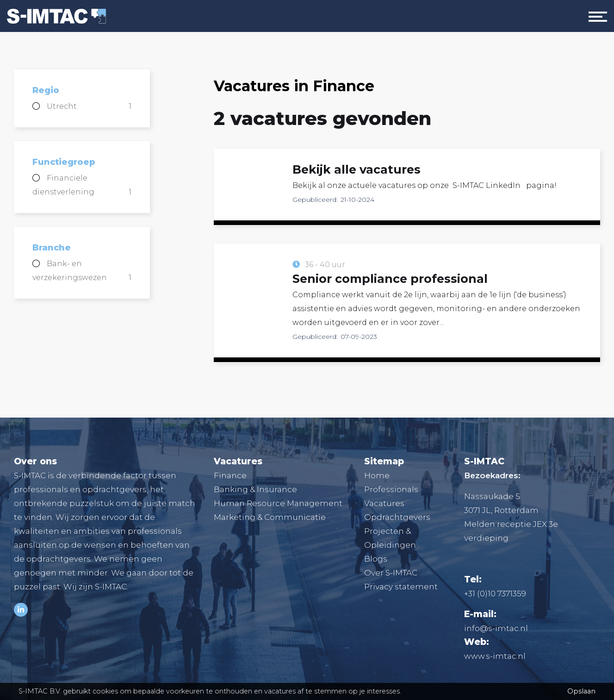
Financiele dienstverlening (82, 186)
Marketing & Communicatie (270, 517)
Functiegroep (64, 162)
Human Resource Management (278, 503)
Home (377, 475)
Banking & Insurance (255, 489)
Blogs (376, 559)
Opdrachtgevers (397, 517)
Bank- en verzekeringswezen (82, 272)
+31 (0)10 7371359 (495, 594)
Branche (52, 248)
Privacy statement (401, 587)
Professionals (391, 489)
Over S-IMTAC (391, 573)
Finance (230, 475)
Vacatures (384, 503)
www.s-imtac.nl (495, 656)
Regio (46, 90)
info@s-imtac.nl (496, 628)
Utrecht (89, 106)
